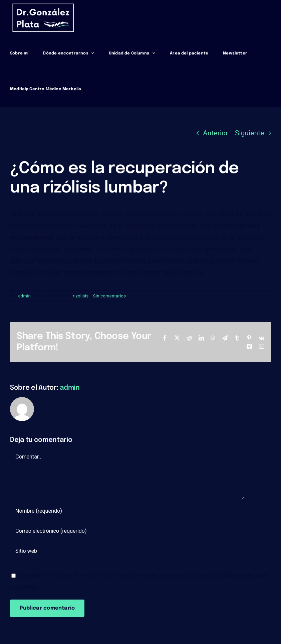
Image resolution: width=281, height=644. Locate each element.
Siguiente (250, 133)
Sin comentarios (110, 296)
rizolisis (81, 296)
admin (24, 296)
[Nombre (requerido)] (127, 511)
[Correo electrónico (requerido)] (127, 531)
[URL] (127, 551)
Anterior (215, 133)
